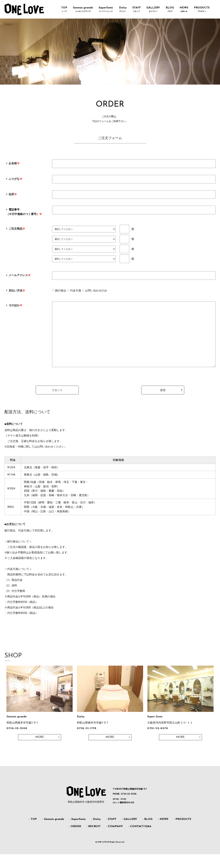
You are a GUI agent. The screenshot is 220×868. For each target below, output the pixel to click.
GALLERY (153, 10)
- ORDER (75, 840)
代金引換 (76, 295)
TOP (64, 10)
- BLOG (147, 833)
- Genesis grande (53, 833)
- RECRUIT (93, 840)
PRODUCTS (202, 10)
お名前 (14, 168)
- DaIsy (96, 833)
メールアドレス (20, 280)
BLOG (170, 10)
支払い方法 (17, 295)
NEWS (184, 10)
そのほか (15, 310)
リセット (57, 408)
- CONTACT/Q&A (140, 840)
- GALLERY (129, 833)
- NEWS (163, 833)
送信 (163, 408)
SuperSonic (106, 10)
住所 (13, 199)
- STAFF (111, 833)
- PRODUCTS (182, 833)
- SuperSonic (78, 833)
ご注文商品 (17, 233)
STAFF (136, 10)
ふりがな (15, 183)
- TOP (33, 833)
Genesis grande (83, 10)
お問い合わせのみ (96, 295)
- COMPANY (114, 840)
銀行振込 (61, 295)
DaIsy (123, 10)
